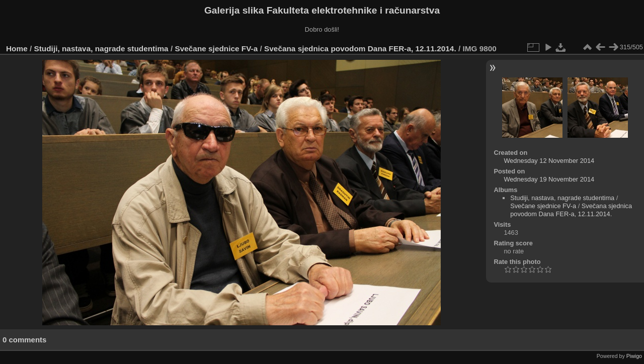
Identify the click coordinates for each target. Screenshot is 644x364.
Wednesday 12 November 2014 (549, 161)
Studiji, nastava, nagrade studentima (101, 49)
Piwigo (634, 356)
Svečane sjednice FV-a (216, 49)
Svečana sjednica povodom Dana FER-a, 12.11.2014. (360, 49)
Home (17, 49)
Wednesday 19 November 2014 (549, 179)
